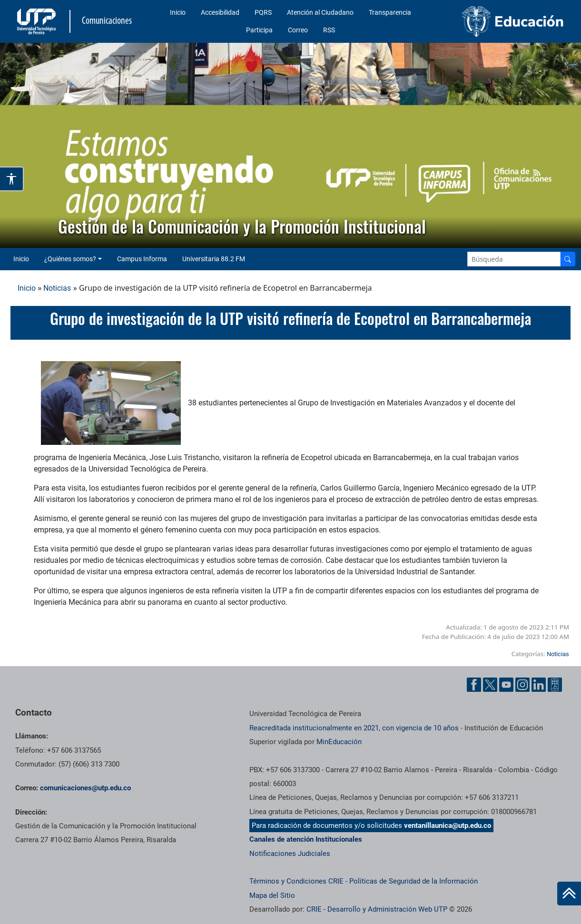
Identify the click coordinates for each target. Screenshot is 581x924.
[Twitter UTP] (490, 685)
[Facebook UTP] (474, 685)
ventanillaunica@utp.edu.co (448, 826)
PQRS (263, 12)
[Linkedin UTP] (539, 685)
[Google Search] (514, 259)
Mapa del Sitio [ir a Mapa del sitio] (272, 895)
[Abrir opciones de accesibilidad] (12, 179)
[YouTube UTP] (506, 685)
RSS (329, 30)
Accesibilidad (220, 12)
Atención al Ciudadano (320, 12)
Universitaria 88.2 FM (214, 259)
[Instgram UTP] (522, 685)
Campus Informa (142, 259)
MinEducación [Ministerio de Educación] (339, 742)
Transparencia (390, 12)
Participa (259, 30)
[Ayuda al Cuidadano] (555, 685)
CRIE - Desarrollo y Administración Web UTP (377, 909)
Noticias (57, 288)
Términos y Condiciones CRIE (296, 881)
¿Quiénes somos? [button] (70, 259)
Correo (298, 30)
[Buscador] (568, 259)
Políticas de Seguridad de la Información (414, 881)
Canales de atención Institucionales (306, 839)
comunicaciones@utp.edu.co (85, 788)
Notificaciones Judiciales (290, 854)
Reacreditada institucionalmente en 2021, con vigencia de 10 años (354, 728)
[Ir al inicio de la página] (569, 894)
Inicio (178, 12)
